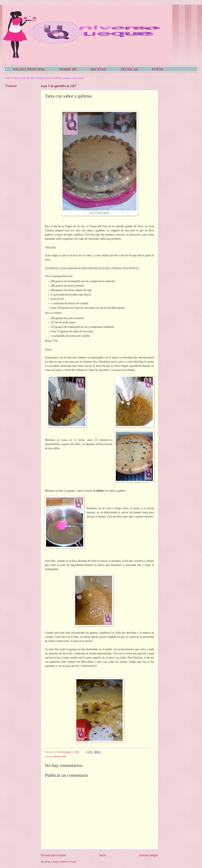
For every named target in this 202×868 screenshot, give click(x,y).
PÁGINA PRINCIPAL (29, 69)
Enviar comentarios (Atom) (65, 862)
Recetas (57, 756)
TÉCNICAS (129, 69)
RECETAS (98, 69)
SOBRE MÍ (68, 69)
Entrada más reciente (53, 855)
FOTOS (158, 69)
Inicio (103, 855)
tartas (64, 756)
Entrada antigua (149, 855)
